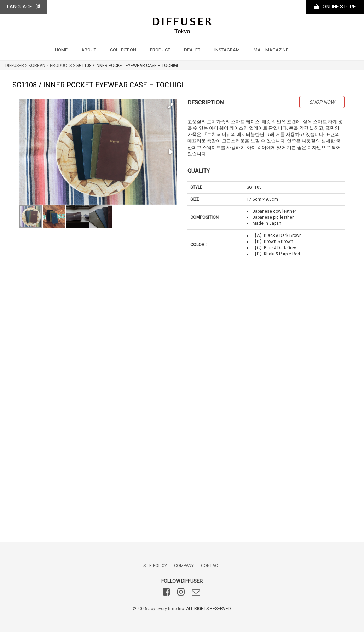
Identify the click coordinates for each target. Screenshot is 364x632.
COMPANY (184, 566)
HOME (61, 50)
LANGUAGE (24, 7)
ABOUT (89, 50)
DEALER (192, 50)
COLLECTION (123, 50)
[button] (171, 106)
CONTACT (211, 566)
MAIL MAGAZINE (271, 50)
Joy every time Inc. (167, 609)
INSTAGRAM (227, 50)
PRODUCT (160, 50)
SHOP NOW (322, 102)
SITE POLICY (155, 566)
